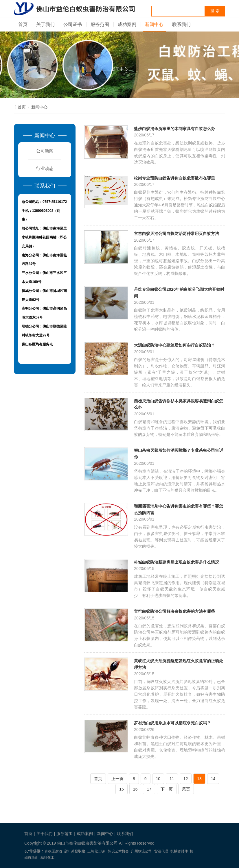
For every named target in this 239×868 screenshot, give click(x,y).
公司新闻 (45, 151)
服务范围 (100, 24)
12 (186, 779)
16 (135, 789)
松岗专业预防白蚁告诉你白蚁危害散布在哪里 (174, 178)
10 (158, 779)
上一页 (117, 779)
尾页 (186, 789)
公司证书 (73, 24)
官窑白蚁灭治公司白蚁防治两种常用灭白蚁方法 (177, 233)
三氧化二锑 (96, 851)
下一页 (167, 789)
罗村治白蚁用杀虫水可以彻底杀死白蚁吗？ (172, 723)
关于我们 (45, 24)
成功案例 (127, 24)
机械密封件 (179, 851)
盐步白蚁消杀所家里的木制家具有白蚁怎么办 (174, 128)
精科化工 (47, 858)
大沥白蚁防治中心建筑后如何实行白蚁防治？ (174, 345)
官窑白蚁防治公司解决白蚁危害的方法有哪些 (174, 611)
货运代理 (161, 851)
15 (122, 789)
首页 (23, 24)
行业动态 (45, 168)
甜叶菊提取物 (75, 851)
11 (172, 779)
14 (213, 779)
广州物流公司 (141, 851)
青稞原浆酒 (53, 851)
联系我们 (181, 24)
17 (149, 789)
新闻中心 (154, 24)
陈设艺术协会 (118, 851)
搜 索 (215, 11)
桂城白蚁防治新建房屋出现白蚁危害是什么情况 (177, 562)
